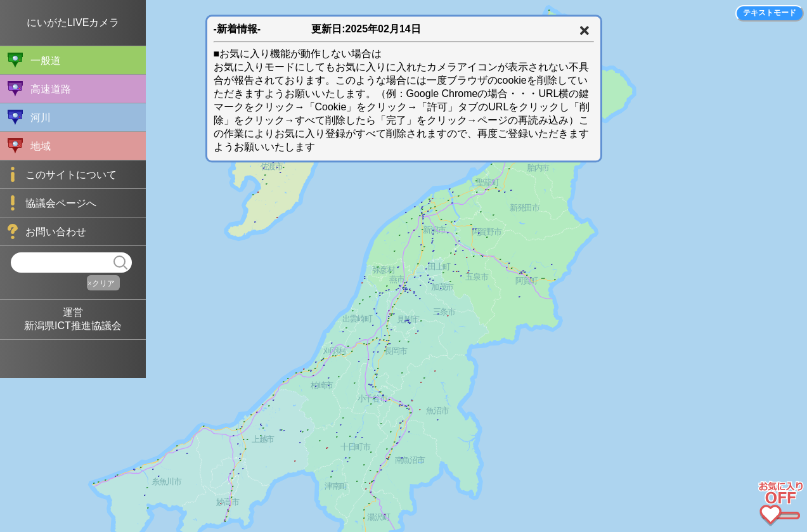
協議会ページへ (52, 203)
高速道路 (39, 89)
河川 (29, 117)
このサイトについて (62, 174)
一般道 (34, 60)
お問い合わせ (47, 231)
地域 (29, 146)
